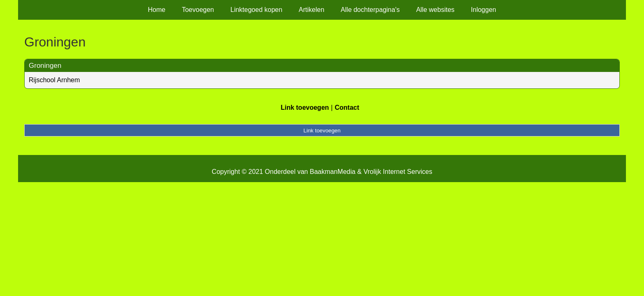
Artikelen (311, 10)
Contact (347, 108)
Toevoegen (198, 10)
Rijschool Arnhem (54, 80)
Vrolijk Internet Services (398, 172)
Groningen (45, 66)
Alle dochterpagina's (370, 10)
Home (157, 10)
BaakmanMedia (332, 172)
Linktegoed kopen (256, 10)
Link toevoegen (305, 108)
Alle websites (435, 10)
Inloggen (484, 10)
